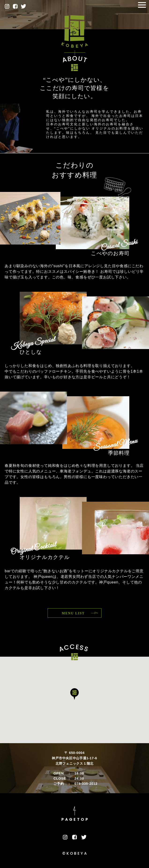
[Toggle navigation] (142, 5)
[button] (74, 694)
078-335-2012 (86, 784)
